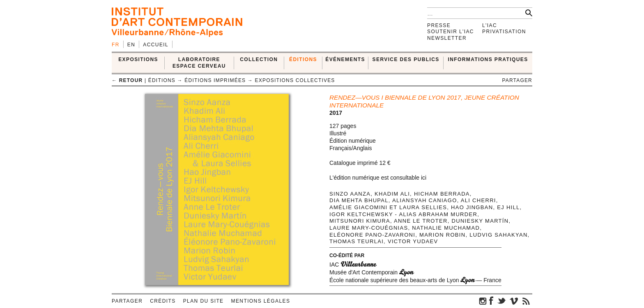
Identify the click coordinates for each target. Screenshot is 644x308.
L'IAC (490, 25)
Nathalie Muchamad (446, 228)
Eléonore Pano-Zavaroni (372, 235)
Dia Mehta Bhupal (359, 200)
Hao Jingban (472, 207)
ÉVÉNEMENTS (345, 59)
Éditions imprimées (215, 80)
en (131, 45)
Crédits (163, 301)
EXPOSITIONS (138, 59)
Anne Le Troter (421, 221)
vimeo (514, 301)
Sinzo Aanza (350, 194)
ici (424, 178)
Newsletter (447, 38)
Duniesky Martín (480, 221)
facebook (491, 301)
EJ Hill (508, 207)
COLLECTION (259, 59)
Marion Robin (442, 235)
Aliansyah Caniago (425, 200)
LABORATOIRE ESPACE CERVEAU (199, 63)
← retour (127, 80)
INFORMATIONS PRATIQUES (488, 59)
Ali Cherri (478, 200)
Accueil (156, 45)
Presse (439, 25)
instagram (483, 301)
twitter (501, 301)
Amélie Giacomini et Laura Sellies (388, 207)
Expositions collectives (295, 80)
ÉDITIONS (303, 59)
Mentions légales (261, 301)
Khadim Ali (392, 194)
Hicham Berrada (442, 194)
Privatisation (504, 32)
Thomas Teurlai (356, 241)
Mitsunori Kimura (360, 221)
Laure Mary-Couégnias (369, 228)
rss (526, 301)
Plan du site (204, 301)
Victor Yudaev (413, 241)
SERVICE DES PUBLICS (406, 59)
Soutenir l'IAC (451, 32)
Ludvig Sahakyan (498, 235)
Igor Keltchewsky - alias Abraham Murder (403, 214)
